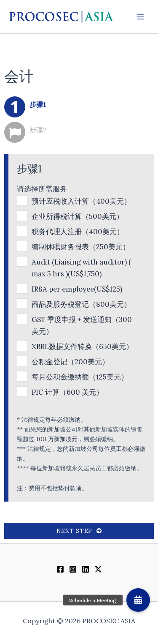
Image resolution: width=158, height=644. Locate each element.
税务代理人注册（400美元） (78, 232)
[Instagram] (73, 569)
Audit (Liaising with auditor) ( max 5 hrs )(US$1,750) (81, 268)
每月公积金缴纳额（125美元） (80, 377)
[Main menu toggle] (140, 17)
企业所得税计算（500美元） (78, 216)
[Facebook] (60, 569)
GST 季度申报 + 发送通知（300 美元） (82, 325)
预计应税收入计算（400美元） (81, 201)
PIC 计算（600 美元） (67, 392)
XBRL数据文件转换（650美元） (82, 347)
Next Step (79, 531)
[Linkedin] (86, 569)
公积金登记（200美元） (70, 362)
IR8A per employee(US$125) (77, 289)
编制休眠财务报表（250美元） (81, 247)
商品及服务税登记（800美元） (81, 304)
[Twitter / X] (98, 569)
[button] (138, 600)
